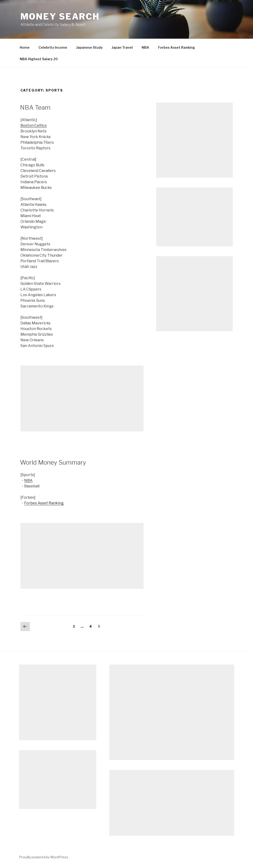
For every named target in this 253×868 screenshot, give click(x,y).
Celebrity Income (53, 47)
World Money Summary (53, 462)
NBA (145, 47)
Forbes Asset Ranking (177, 47)
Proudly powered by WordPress (44, 857)
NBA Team (35, 107)
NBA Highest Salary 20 (39, 59)
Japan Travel (122, 47)
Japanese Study (89, 47)
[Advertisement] (82, 398)
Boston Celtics (34, 125)
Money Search (60, 16)
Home (25, 47)
